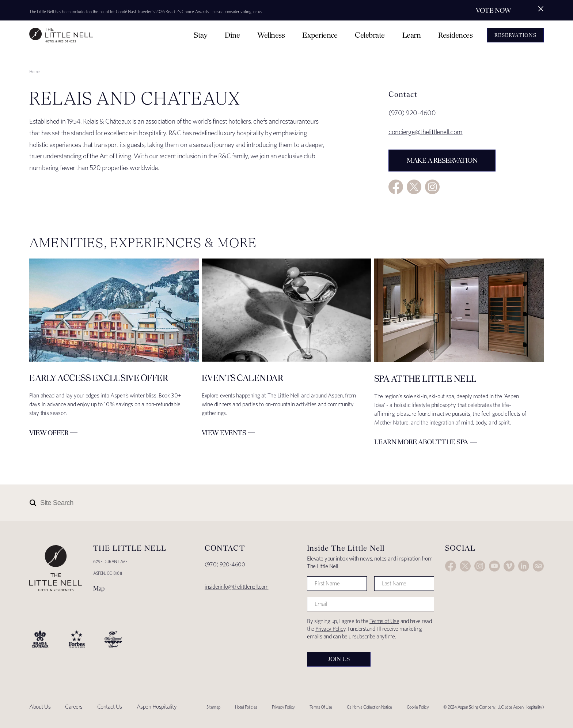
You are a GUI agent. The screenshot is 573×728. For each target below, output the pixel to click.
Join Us (339, 659)
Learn (412, 35)
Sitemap (213, 707)
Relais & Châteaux (107, 121)
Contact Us (110, 707)
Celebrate (370, 35)
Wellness (271, 35)
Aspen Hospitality (157, 707)
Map (99, 588)
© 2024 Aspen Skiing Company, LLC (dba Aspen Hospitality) (494, 707)
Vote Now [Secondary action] (493, 10)
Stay (200, 35)
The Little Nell (61, 35)
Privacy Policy (330, 629)
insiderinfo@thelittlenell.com (237, 587)
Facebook (396, 187)
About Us (40, 707)
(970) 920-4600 (225, 564)
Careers (74, 707)
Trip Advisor (538, 566)
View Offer (49, 433)
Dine (232, 35)
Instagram (432, 187)
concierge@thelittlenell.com (426, 132)
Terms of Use (384, 621)
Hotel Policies (246, 707)
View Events (224, 433)
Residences (455, 35)
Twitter (414, 187)
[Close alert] (541, 9)
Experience (320, 35)
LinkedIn (524, 566)
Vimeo (509, 566)
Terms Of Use (321, 707)
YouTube (494, 566)
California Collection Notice (369, 707)
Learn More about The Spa (421, 442)
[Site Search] (254, 503)
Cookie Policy (418, 707)
